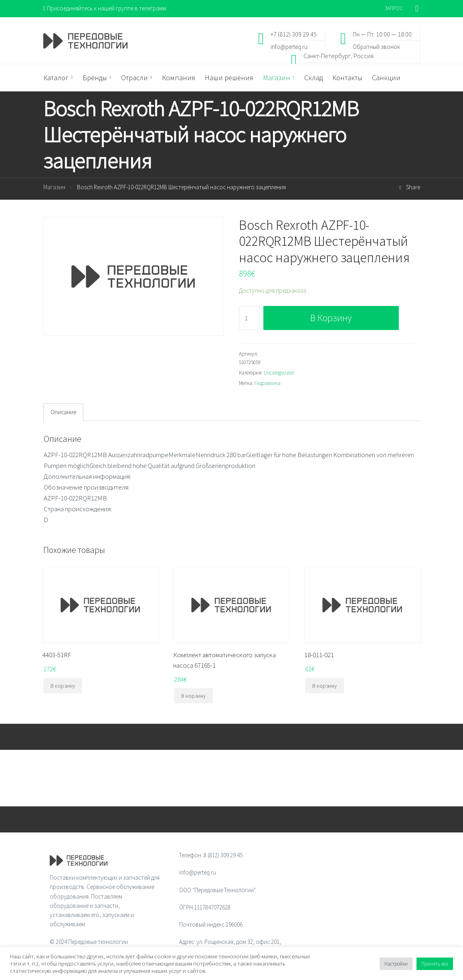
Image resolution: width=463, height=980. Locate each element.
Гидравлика (268, 383)
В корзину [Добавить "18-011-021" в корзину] (325, 686)
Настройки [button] (396, 964)
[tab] (63, 412)
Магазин (54, 187)
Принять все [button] (435, 964)
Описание (63, 412)
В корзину (331, 318)
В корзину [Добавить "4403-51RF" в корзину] (63, 686)
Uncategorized (279, 373)
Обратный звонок (376, 46)
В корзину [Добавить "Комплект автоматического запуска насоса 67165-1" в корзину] (193, 696)
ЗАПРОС (394, 8)
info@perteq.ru (289, 46)
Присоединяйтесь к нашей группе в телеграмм (105, 8)
